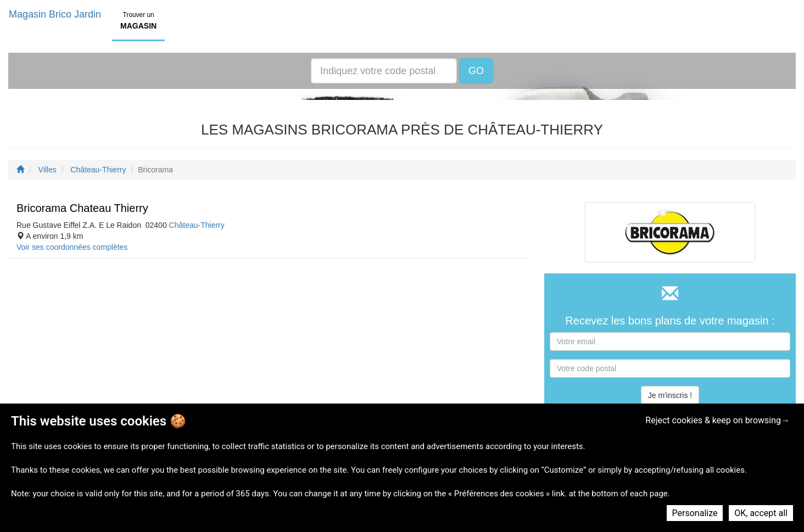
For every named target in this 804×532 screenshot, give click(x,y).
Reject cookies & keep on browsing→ (718, 420)
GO (476, 71)
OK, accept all (761, 513)
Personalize (695, 513)
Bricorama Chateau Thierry (82, 208)
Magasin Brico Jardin (55, 14)
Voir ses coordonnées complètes (72, 247)
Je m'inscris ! (670, 395)
